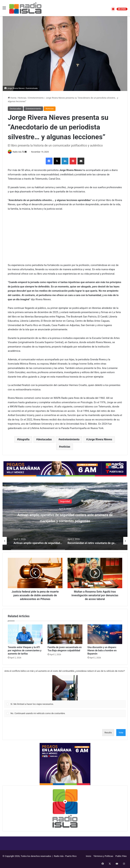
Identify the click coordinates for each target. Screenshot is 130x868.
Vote (121, 733)
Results (108, 733)
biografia (24, 440)
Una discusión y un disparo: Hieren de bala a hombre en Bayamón (102, 651)
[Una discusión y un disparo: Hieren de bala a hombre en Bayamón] (105, 634)
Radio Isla (18, 152)
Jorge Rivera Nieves (100, 440)
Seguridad (65, 501)
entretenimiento (70, 440)
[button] (65, 688)
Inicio (88, 856)
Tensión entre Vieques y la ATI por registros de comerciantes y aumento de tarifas (25, 651)
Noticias (22, 98)
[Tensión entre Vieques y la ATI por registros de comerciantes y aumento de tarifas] (25, 634)
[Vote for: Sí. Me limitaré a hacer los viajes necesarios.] (65, 692)
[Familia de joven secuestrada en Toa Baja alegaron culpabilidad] (65, 634)
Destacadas (15, 109)
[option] (65, 516)
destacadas (45, 440)
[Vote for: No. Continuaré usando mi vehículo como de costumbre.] (65, 714)
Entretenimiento (36, 98)
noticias (65, 447)
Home (12, 98)
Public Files (121, 856)
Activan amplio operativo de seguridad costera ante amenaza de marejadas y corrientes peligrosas (65, 520)
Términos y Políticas (103, 856)
